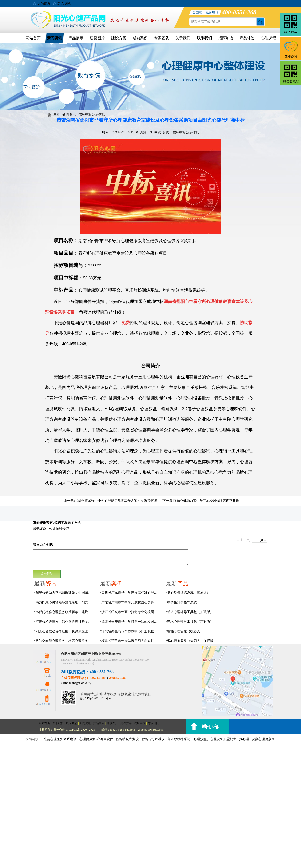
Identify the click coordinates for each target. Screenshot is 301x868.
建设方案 (119, 38)
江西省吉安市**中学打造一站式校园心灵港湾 (131, 622)
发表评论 (40, 523)
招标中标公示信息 (92, 115)
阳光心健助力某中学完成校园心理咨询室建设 (206, 501)
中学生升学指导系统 (182, 602)
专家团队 (162, 38)
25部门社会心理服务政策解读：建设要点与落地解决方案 (65, 612)
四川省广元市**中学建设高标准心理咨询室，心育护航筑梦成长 (131, 593)
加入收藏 (64, 3)
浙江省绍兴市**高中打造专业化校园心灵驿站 (131, 612)
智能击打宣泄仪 (153, 739)
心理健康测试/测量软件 (96, 739)
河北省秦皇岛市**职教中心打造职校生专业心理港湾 (131, 631)
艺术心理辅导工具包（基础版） (190, 622)
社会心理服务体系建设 (60, 739)
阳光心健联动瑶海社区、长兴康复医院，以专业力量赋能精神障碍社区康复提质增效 (65, 631)
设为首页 (44, 3)
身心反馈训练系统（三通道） (189, 593)
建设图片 (97, 38)
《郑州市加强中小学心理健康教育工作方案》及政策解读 (116, 501)
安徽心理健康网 (263, 739)
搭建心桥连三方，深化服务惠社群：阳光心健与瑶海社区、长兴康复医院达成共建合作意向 (65, 622)
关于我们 (183, 38)
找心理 (244, 739)
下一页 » (260, 540)
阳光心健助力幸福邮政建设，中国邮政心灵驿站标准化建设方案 (65, 593)
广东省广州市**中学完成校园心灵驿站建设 (131, 602)
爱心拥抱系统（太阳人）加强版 (190, 641)
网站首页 (33, 38)
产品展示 (76, 38)
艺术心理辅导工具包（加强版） (190, 612)
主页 (57, 115)
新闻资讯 (55, 38)
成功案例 (140, 38)
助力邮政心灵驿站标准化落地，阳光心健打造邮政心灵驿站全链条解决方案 (65, 602)
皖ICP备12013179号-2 (96, 698)
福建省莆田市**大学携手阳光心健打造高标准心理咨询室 (131, 641)
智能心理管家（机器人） (185, 631)
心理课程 (269, 38)
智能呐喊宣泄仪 (127, 739)
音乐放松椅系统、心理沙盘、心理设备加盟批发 (202, 739)
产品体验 (247, 38)
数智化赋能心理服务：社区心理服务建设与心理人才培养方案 (65, 641)
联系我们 (204, 38)
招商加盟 (226, 38)
